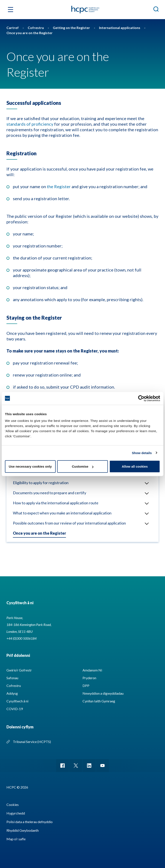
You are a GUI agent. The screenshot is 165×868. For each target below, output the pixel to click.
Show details (142, 453)
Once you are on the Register (39, 533)
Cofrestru (14, 686)
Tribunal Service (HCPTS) (32, 742)
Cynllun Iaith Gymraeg (99, 701)
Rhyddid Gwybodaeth (23, 830)
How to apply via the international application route (56, 503)
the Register (59, 186)
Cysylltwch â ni (17, 701)
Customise (83, 466)
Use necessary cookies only (30, 466)
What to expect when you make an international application (62, 513)
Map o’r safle (16, 839)
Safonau (12, 678)
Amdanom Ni (92, 670)
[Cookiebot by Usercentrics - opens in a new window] (141, 398)
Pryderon (89, 678)
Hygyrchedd (16, 813)
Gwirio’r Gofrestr (19, 670)
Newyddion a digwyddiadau (103, 693)
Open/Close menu (145, 483)
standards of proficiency (30, 124)
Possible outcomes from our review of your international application (69, 523)
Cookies (13, 805)
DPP (86, 686)
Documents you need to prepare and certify (50, 493)
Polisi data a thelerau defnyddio (30, 822)
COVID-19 (15, 709)
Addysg (12, 693)
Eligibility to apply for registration (41, 483)
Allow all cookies (135, 466)
